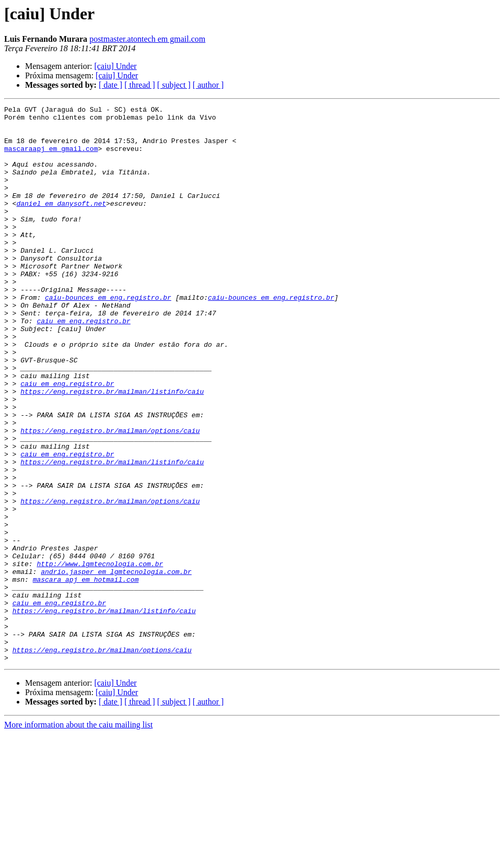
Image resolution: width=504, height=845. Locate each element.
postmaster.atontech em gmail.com (147, 39)
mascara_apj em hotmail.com (86, 675)
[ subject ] (174, 85)
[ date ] (110, 85)
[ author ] (208, 85)
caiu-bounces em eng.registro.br (108, 336)
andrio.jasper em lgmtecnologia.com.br (116, 665)
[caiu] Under (115, 66)
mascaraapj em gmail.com (51, 158)
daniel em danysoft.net (61, 224)
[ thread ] (140, 85)
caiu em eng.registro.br (83, 365)
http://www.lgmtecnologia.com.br (100, 656)
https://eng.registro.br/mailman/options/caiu (110, 496)
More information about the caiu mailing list (78, 836)
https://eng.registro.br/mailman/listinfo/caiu (112, 449)
